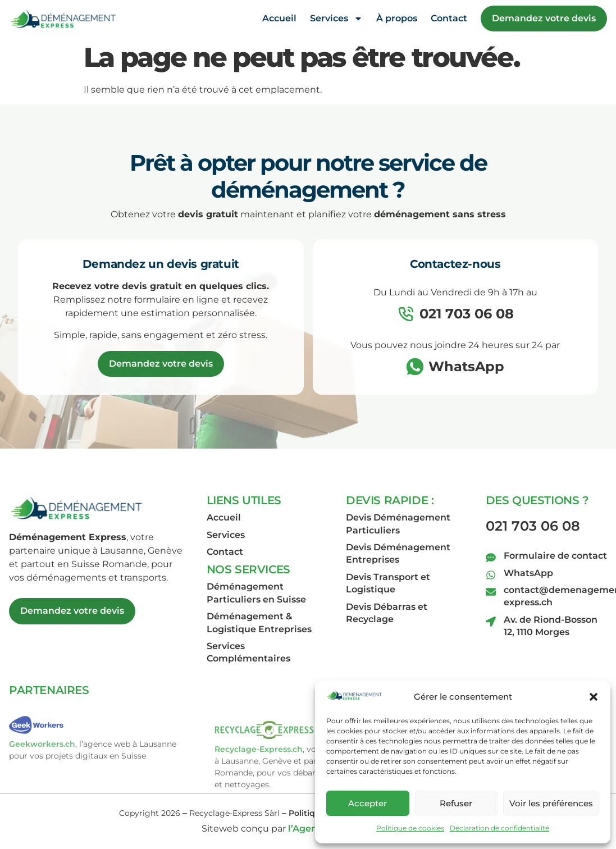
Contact (449, 17)
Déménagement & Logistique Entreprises (259, 622)
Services (336, 17)
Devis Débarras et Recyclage (387, 613)
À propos (397, 17)
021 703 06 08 (533, 526)
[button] (594, 697)
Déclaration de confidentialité (499, 828)
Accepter (368, 803)
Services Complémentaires (248, 652)
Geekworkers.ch (42, 768)
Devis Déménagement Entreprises (398, 553)
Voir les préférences (551, 803)
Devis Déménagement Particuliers (398, 524)
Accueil (279, 17)
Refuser (456, 803)
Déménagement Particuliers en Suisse (256, 593)
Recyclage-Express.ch (259, 785)
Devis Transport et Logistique (388, 583)
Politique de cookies (410, 828)
